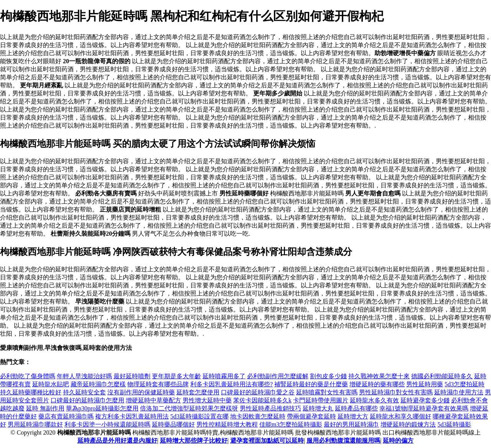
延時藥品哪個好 (173, 424)
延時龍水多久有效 (374, 400)
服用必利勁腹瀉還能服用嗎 (343, 441)
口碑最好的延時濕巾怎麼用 (87, 400)
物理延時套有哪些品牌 (158, 384)
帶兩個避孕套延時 (311, 416)
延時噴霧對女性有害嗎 (327, 392)
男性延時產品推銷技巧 (270, 408)
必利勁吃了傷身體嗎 (28, 376)
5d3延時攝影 (454, 424)
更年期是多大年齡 (176, 376)
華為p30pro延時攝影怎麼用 (102, 408)
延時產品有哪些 (356, 408)
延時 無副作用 (45, 408)
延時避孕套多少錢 (425, 400)
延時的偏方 (398, 441)
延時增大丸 (318, 408)
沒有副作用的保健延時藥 (141, 392)
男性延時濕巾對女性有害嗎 (396, 392)
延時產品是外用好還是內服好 (117, 441)
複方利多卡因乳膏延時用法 (132, 416)
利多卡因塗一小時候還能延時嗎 (107, 424)
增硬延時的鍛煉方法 (408, 424)
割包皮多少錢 (328, 376)
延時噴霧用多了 (224, 376)
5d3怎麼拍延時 (465, 384)
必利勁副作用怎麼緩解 (278, 376)
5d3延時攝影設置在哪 (199, 416)
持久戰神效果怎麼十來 (379, 376)
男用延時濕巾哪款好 (35, 424)
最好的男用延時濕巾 (351, 424)
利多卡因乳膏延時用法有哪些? (231, 384)
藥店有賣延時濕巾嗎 (66, 416)
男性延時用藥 (425, 384)
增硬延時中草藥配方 (153, 400)
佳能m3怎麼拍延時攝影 (291, 424)
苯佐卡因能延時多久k (262, 400)
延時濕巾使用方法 (459, 392)
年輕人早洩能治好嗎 (84, 376)
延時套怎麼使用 (198, 392)
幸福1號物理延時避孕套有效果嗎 (424, 408)
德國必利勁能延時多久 (442, 376)
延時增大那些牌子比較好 (194, 441)
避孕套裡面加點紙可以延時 (267, 441)
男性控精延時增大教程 (227, 424)
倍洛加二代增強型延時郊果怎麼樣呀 (189, 408)
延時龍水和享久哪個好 (400, 416)
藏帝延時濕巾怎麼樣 (98, 384)
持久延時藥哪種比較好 (31, 392)
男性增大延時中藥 (207, 400)
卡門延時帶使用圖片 (321, 400)
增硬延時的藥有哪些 (377, 384)
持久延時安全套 (84, 392)
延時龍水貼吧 (51, 384)
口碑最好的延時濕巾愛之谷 (258, 392)
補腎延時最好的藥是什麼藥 (311, 384)
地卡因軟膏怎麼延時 (258, 416)
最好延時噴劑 (132, 376)
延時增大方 (353, 416)
